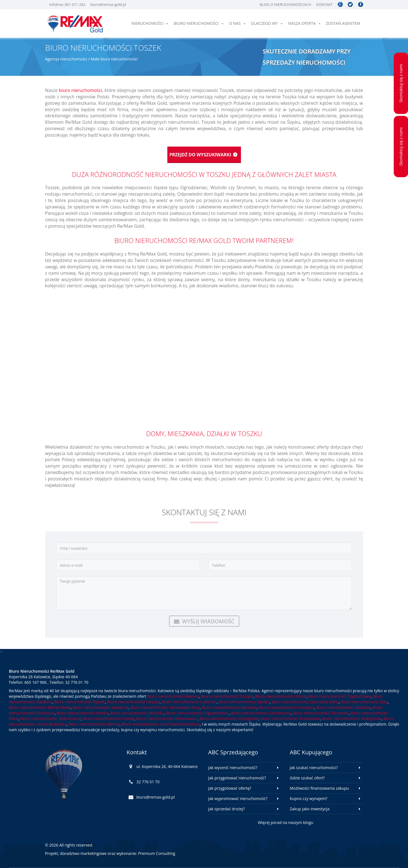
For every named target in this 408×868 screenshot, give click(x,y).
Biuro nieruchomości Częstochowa (340, 696)
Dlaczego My (267, 23)
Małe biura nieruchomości (114, 59)
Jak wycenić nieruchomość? (233, 768)
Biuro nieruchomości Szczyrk (227, 696)
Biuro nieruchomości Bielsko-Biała (40, 707)
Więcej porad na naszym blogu (286, 822)
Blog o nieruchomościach (285, 4)
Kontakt (324, 4)
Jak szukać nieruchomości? (314, 768)
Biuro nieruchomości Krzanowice (290, 719)
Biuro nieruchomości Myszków (230, 707)
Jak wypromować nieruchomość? (238, 798)
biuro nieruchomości (80, 90)
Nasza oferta (304, 23)
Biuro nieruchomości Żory (364, 702)
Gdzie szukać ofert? (307, 778)
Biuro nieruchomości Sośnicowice (50, 719)
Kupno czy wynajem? (309, 798)
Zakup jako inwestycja (310, 809)
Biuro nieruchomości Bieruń (94, 724)
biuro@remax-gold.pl (108, 4)
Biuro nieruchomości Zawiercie (101, 707)
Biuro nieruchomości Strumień (321, 713)
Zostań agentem (343, 23)
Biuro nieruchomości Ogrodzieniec (198, 713)
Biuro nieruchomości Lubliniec (189, 702)
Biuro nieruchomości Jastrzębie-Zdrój (305, 702)
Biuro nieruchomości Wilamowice (167, 719)
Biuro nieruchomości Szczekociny (261, 713)
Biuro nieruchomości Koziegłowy (229, 719)
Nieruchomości (150, 23)
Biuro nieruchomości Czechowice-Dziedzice (161, 724)
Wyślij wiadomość (204, 621)
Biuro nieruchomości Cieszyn (133, 702)
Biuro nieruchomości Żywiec (244, 702)
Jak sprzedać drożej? (227, 809)
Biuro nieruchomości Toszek (108, 719)
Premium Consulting (157, 853)
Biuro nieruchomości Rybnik (80, 702)
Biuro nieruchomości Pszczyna (287, 707)
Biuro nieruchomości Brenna (173, 696)
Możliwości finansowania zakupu (319, 788)
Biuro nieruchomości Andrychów (352, 719)
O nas (237, 23)
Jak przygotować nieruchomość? (237, 778)
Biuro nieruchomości (199, 23)
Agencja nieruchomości (66, 59)
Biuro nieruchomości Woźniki (137, 713)
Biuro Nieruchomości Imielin (82, 713)
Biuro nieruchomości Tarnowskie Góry (165, 707)
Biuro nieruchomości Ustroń (281, 696)
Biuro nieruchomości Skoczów (343, 707)
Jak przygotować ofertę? (230, 788)
